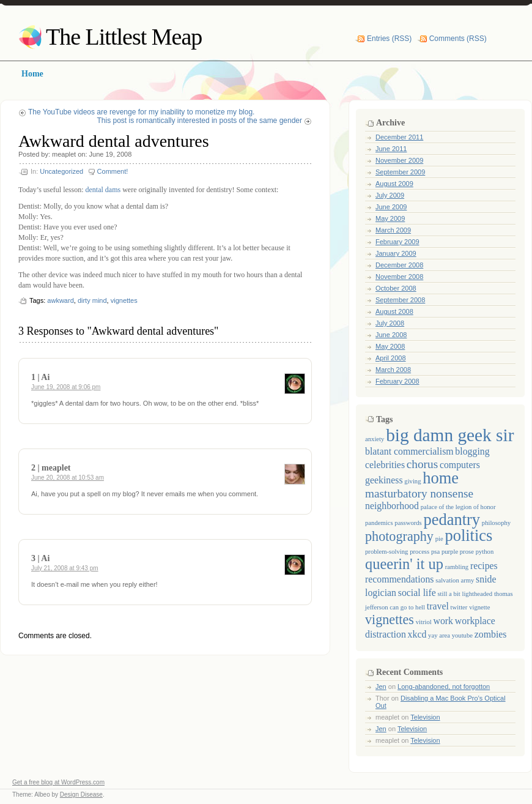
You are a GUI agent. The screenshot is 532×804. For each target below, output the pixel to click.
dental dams (103, 190)
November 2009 (399, 160)
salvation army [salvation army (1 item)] (455, 580)
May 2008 (390, 346)
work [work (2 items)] (444, 621)
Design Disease (81, 795)
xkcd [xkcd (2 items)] (417, 634)
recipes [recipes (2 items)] (484, 566)
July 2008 (390, 323)
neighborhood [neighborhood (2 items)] (392, 506)
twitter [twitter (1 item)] (459, 607)
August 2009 (394, 184)
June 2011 (391, 149)
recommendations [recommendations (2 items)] (400, 579)
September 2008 (400, 300)
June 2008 (391, 335)
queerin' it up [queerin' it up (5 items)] (404, 564)
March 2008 (393, 370)
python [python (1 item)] (485, 552)
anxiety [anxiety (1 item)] (375, 439)
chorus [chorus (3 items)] (422, 464)
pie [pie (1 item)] (439, 539)
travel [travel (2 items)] (438, 606)
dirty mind (92, 300)
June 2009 (391, 207)
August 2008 (394, 311)
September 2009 (400, 172)
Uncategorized (61, 171)
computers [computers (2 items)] (460, 465)
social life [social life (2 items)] (417, 593)
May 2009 (390, 218)
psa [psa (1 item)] (435, 552)
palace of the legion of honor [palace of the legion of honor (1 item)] (458, 507)
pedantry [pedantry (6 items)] (452, 519)
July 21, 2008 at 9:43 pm (65, 568)
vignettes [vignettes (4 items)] (390, 620)
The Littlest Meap (124, 37)
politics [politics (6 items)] (468, 535)
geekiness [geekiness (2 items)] (384, 480)
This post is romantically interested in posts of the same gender (200, 121)
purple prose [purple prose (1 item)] (458, 552)
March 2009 (393, 230)
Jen (381, 687)
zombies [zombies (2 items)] (491, 634)
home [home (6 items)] (441, 478)
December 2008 (399, 265)
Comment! (113, 171)
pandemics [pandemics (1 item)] (379, 523)
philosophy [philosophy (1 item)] (496, 523)
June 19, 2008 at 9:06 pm (66, 387)
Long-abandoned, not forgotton (444, 687)
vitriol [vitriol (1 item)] (424, 622)
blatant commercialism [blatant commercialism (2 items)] (409, 451)
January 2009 (396, 253)
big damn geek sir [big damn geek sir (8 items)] (450, 435)
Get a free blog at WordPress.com (58, 782)
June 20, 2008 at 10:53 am (68, 478)
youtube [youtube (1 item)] (462, 635)
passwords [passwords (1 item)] (408, 523)
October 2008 (396, 288)
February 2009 (397, 242)
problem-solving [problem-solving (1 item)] (386, 552)
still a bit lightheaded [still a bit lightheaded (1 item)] (465, 594)
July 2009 (390, 195)
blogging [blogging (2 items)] (472, 451)
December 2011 (399, 137)
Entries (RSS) (389, 39)
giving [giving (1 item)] (412, 481)
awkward (60, 300)
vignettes (124, 300)
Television (425, 717)
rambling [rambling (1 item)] (457, 567)
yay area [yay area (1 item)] (439, 635)
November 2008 (399, 277)
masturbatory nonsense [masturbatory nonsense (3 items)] (419, 493)
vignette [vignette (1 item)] (479, 607)
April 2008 (391, 358)
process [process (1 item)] (419, 552)
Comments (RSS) (458, 39)
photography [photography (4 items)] (399, 536)
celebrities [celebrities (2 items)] (385, 465)
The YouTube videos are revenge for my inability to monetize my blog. (141, 112)
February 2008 (397, 381)
